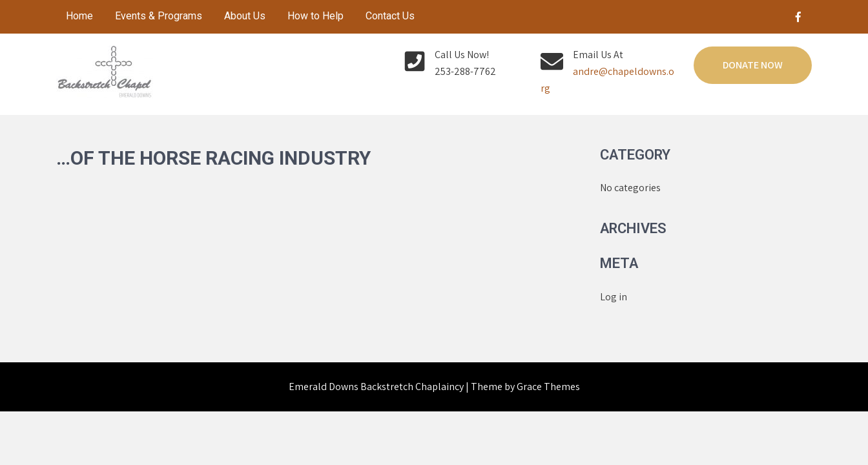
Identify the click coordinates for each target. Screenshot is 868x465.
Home (79, 16)
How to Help (315, 16)
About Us (245, 16)
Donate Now (753, 65)
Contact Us (390, 16)
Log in (614, 297)
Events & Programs (159, 16)
